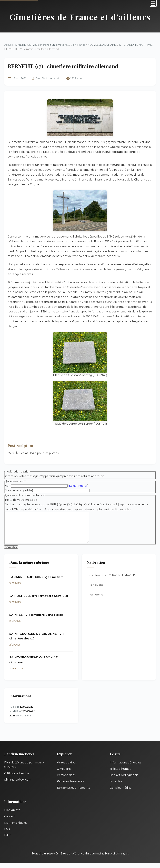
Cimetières (64, 774)
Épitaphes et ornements (73, 793)
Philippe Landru (51, 78)
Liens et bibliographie (124, 780)
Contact (10, 822)
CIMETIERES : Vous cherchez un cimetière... (42, 45)
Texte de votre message (21, 500)
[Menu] (153, 3)
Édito (8, 841)
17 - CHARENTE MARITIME (135, 45)
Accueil (9, 45)
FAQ (7, 834)
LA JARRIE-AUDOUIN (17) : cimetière (36, 582)
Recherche (96, 600)
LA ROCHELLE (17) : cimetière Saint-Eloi (39, 601)
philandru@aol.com (18, 785)
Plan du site (96, 590)
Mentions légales (16, 828)
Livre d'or (116, 787)
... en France (78, 45)
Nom (8, 486)
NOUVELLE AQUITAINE (102, 45)
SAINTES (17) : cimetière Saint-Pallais (36, 620)
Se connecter (78, 486)
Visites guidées (67, 768)
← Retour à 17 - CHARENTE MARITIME (113, 580)
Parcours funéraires (70, 787)
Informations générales (126, 768)
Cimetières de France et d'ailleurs (80, 17)
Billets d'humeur (121, 774)
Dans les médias (121, 793)
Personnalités (66, 780)
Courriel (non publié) (19, 490)
